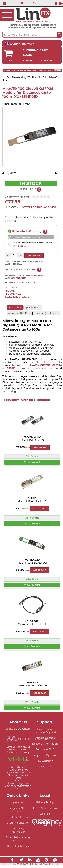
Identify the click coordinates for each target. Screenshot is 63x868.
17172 (34, 272)
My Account (18, 805)
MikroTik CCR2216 (40, 367)
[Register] (61, 3)
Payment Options (45, 758)
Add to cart (40, 450)
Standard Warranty (27, 237)
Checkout (47, 60)
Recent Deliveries (18, 849)
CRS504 (57, 367)
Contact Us (45, 769)
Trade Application (18, 819)
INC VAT (28, 44)
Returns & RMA (45, 752)
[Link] (12, 863)
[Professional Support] (21, 3)
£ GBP (13, 44)
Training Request (45, 740)
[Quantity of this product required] (14, 255)
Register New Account (18, 812)
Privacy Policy (45, 805)
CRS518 (11, 370)
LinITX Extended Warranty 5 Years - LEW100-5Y (33, 244)
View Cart (28, 60)
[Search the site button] (59, 35)
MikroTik (10, 293)
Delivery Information (45, 746)
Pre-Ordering (45, 763)
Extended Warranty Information (18, 841)
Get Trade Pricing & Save (39, 207)
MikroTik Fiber (13, 296)
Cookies (45, 816)
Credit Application (18, 825)
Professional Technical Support (45, 733)
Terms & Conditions (45, 811)
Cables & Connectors (17, 299)
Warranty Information (18, 832)
